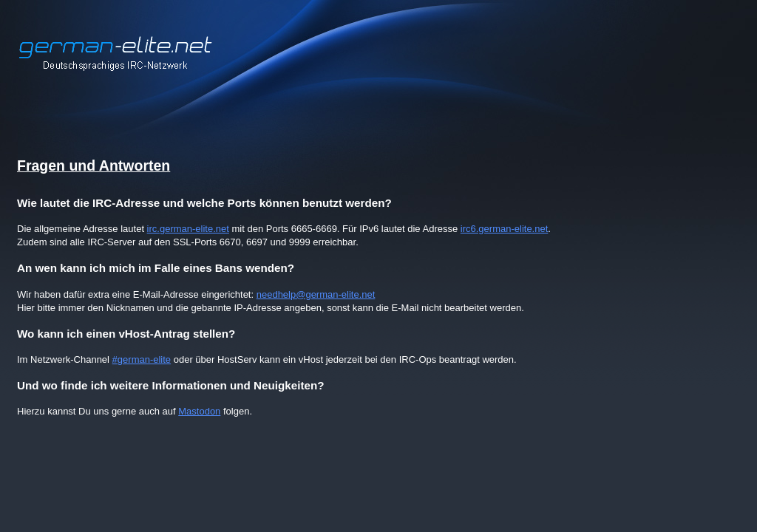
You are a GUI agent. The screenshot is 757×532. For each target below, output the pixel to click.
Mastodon (199, 411)
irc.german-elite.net (188, 229)
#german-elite (142, 359)
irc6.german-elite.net (505, 229)
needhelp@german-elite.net (316, 294)
